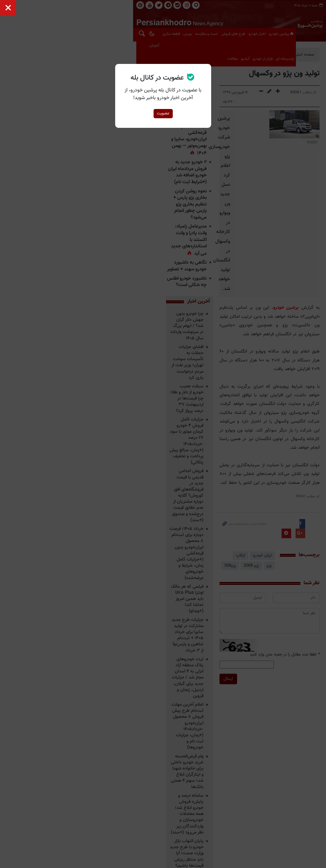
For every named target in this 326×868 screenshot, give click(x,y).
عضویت (163, 113)
